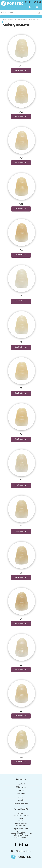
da (35, 2)
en (40, 2)
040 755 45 (21, 820)
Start (4, 19)
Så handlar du (21, 787)
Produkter (10, 19)
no (30, 2)
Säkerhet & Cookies (21, 803)
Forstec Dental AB (21, 809)
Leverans (21, 797)
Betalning (21, 800)
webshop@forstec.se (21, 815)
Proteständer (23, 19)
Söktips (21, 790)
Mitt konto (21, 794)
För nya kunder (21, 784)
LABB (16, 19)
